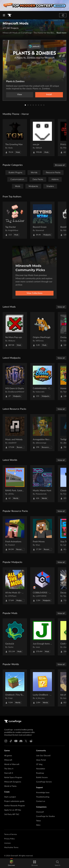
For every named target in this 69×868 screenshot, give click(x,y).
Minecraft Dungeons (13, 782)
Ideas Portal (41, 760)
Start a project (10, 797)
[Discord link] (21, 741)
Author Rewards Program (15, 806)
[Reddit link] (31, 741)
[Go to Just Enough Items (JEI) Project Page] (42, 637)
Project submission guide (14, 801)
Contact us (41, 801)
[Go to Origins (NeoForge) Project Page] (42, 330)
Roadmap (40, 773)
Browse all (60, 165)
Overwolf (40, 812)
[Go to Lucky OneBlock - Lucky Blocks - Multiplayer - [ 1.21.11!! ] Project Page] (42, 688)
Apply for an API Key (13, 810)
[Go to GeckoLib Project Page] (15, 637)
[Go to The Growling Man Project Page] (15, 138)
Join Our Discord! (43, 756)
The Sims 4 (9, 769)
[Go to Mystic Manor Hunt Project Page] (42, 484)
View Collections (34, 293)
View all (61, 307)
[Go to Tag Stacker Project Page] (15, 220)
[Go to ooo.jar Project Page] (42, 138)
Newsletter (41, 769)
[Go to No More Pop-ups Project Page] (15, 330)
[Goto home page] (10, 15)
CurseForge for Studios (45, 816)
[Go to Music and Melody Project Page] (15, 433)
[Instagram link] (6, 741)
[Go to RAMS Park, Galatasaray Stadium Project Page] (15, 484)
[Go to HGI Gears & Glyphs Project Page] (15, 382)
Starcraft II (9, 773)
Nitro (38, 825)
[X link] (26, 741)
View (20, 94)
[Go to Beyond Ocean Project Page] (42, 220)
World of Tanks (10, 786)
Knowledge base (43, 793)
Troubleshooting (43, 797)
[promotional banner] (34, 5)
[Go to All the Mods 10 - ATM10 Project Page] (15, 586)
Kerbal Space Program (13, 778)
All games (8, 756)
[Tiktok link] (11, 741)
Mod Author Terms (11, 848)
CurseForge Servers (44, 782)
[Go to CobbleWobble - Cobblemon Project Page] (42, 382)
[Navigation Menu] (4, 15)
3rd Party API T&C (12, 814)
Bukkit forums (42, 778)
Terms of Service (11, 834)
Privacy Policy (9, 839)
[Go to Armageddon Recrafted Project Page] (42, 433)
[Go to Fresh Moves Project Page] (42, 535)
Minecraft (8, 760)
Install (49, 94)
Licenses (7, 843)
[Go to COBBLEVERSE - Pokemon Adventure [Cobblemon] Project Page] (42, 586)
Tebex (38, 821)
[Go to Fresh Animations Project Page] (15, 535)
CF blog (39, 764)
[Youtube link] (16, 741)
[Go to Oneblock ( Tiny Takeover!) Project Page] (15, 688)
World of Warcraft (12, 764)
